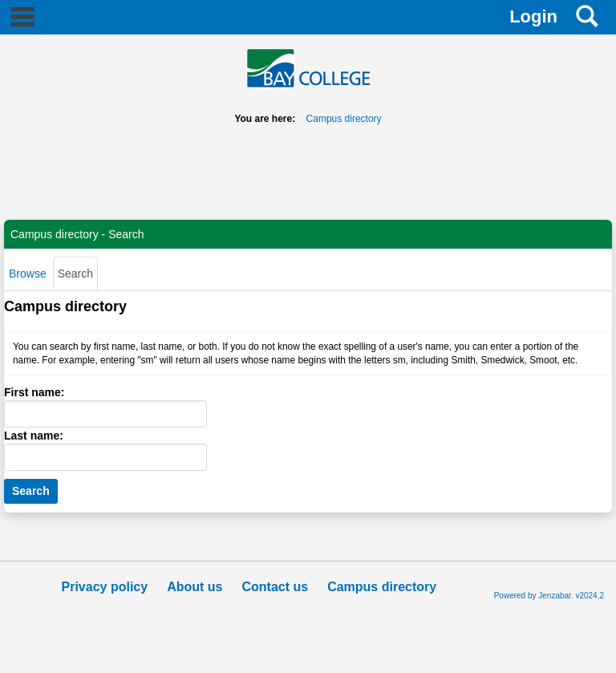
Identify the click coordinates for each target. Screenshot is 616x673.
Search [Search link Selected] (75, 274)
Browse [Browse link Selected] (28, 274)
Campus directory (344, 119)
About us (195, 587)
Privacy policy (105, 587)
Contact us (275, 587)
